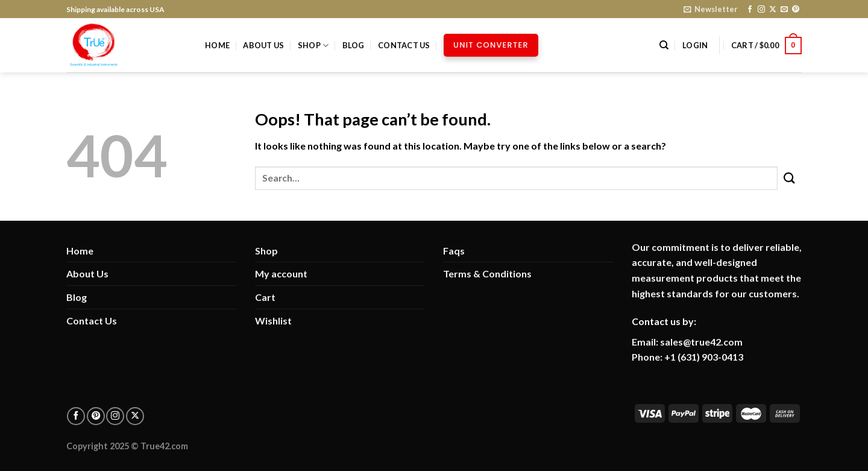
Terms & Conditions (487, 273)
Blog (354, 45)
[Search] (664, 45)
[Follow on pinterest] (96, 416)
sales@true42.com (701, 342)
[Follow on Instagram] (761, 10)
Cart (265, 297)
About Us (263, 45)
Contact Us (404, 45)
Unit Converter (491, 45)
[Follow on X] (773, 10)
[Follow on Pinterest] (796, 10)
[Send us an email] (784, 10)
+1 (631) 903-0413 (704, 357)
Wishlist (273, 321)
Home (217, 45)
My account (281, 273)
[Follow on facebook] (76, 416)
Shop (313, 46)
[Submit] (790, 178)
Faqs (454, 251)
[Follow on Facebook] (750, 10)
